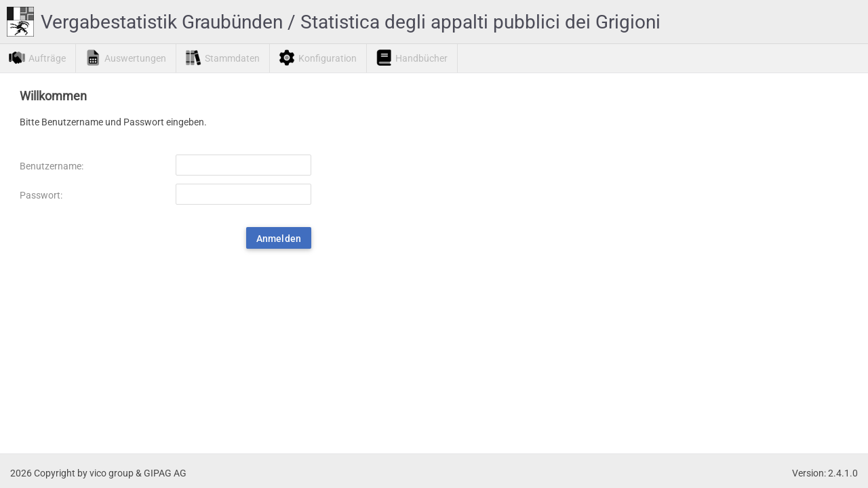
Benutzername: (52, 166)
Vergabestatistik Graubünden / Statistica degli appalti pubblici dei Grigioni (351, 22)
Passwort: (41, 195)
